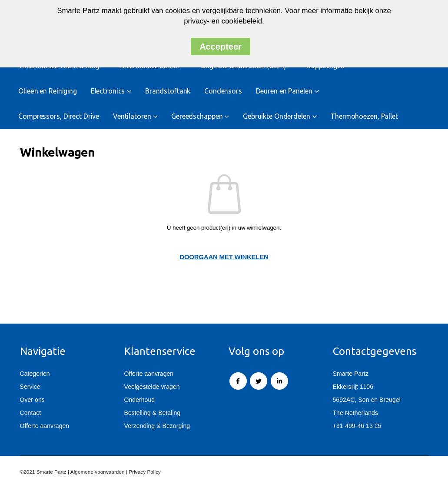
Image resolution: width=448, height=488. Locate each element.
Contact (31, 413)
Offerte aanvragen (45, 426)
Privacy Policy (145, 472)
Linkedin (279, 381)
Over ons (32, 400)
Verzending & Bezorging (157, 426)
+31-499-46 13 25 (357, 426)
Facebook (238, 381)
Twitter (259, 381)
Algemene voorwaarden (98, 472)
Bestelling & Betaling (153, 413)
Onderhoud (140, 400)
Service (30, 387)
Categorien (35, 374)
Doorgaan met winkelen (224, 257)
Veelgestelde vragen (152, 387)
